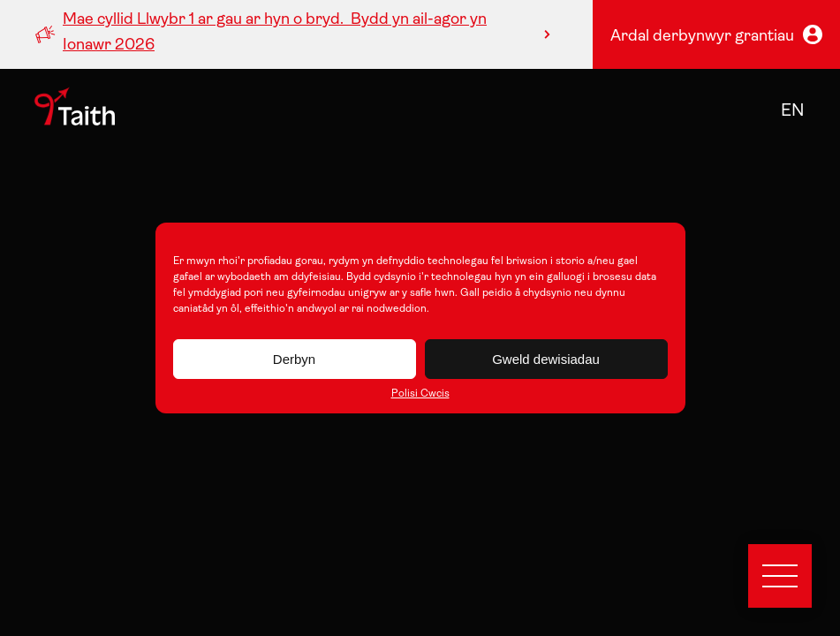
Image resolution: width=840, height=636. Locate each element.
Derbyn (294, 359)
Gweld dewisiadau (546, 359)
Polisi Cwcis (420, 394)
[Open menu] (780, 576)
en (793, 111)
